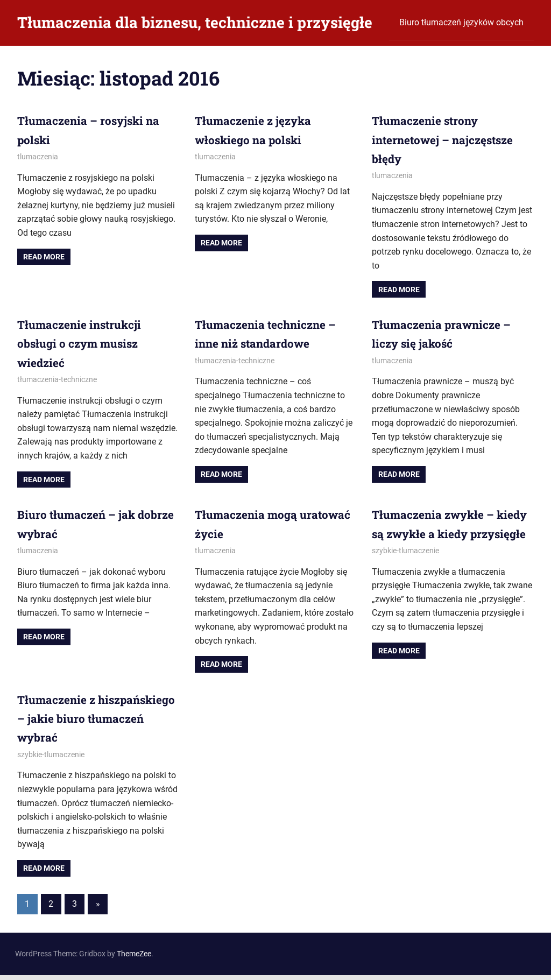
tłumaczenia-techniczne (57, 379)
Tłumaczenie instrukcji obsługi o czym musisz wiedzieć (83, 343)
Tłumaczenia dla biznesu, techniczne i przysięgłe (195, 22)
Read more (44, 257)
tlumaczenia (38, 157)
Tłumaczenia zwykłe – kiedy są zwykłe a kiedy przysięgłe (440, 533)
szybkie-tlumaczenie (405, 569)
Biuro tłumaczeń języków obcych (461, 22)
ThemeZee (134, 959)
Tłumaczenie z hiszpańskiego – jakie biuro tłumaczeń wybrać (95, 724)
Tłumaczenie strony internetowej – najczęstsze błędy (448, 139)
